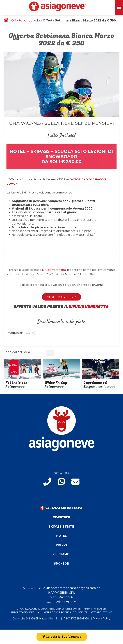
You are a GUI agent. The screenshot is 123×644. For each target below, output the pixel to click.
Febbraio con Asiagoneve (16, 385)
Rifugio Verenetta (54, 270)
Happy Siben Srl (49, 619)
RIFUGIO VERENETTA (89, 307)
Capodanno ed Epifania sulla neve (99, 385)
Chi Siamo (61, 554)
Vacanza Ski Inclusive (61, 508)
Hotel (61, 536)
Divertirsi (61, 517)
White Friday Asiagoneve (56, 385)
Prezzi (61, 545)
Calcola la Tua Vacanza (62, 637)
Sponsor (61, 564)
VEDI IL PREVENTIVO (61, 297)
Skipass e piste (61, 527)
